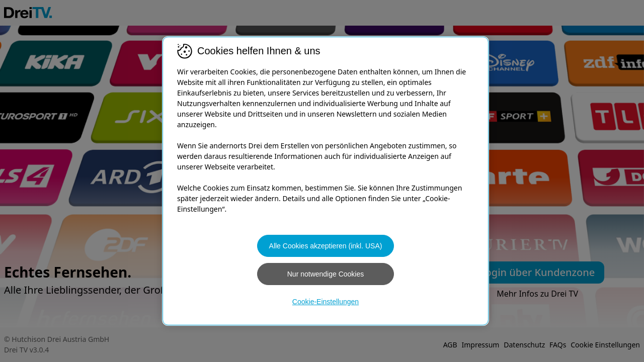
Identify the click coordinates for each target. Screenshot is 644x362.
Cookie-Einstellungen (326, 302)
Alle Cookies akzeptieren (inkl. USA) (326, 246)
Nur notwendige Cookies (326, 274)
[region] (326, 181)
